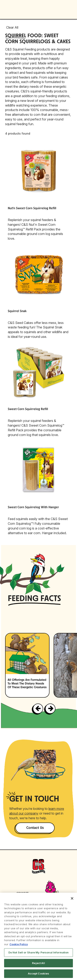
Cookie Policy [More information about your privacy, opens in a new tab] (19, 944)
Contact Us (35, 828)
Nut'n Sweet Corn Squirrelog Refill (32, 208)
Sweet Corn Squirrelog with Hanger (33, 507)
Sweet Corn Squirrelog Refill (28, 409)
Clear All (12, 27)
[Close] (72, 898)
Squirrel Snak (17, 311)
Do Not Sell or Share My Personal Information (39, 952)
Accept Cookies (39, 973)
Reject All (38, 963)
